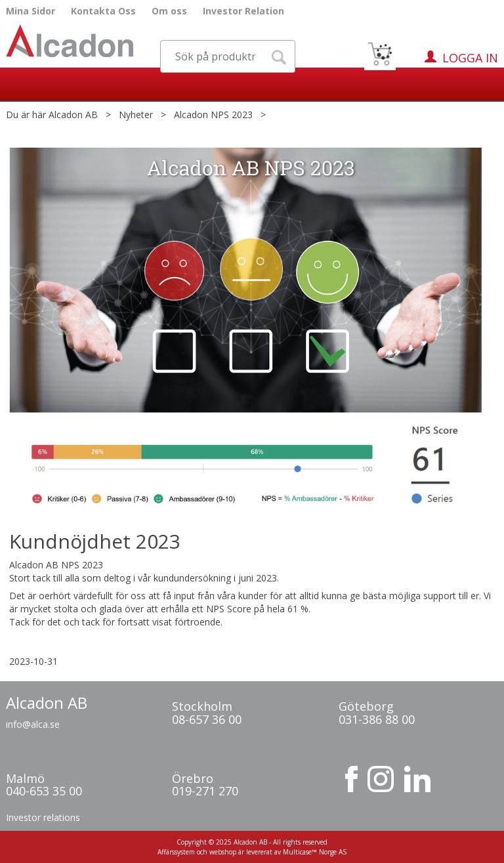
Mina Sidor (31, 11)
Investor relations (43, 817)
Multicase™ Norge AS (315, 852)
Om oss (169, 11)
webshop (223, 852)
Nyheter (136, 115)
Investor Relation (243, 11)
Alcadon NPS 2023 (213, 115)
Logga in (470, 58)
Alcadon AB (73, 115)
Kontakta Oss (103, 11)
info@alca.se (33, 724)
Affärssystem (176, 852)
